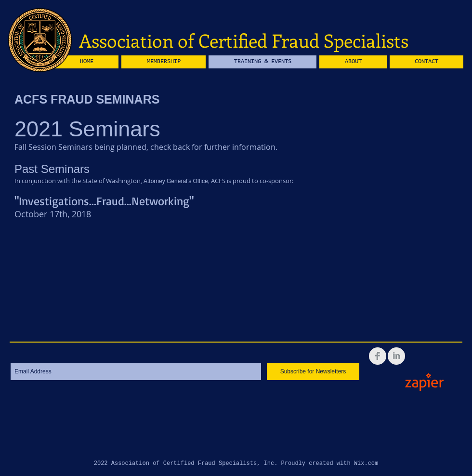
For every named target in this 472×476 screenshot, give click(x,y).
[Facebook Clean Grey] (378, 356)
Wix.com (366, 463)
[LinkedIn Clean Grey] (396, 356)
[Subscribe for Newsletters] (313, 372)
